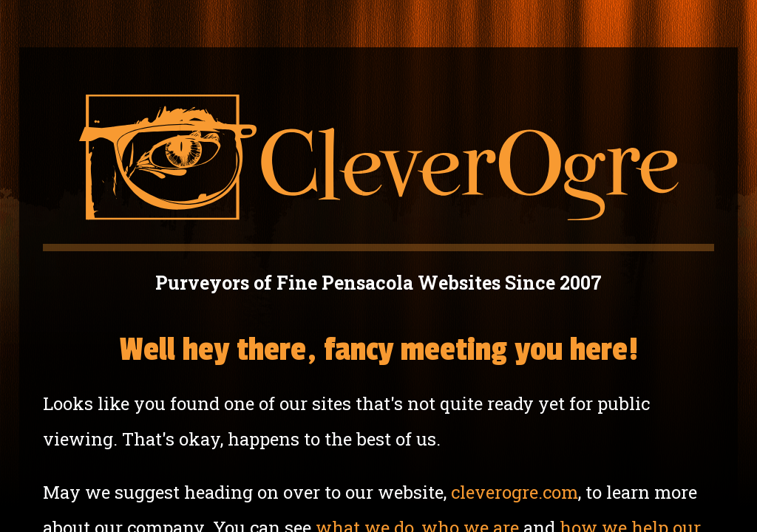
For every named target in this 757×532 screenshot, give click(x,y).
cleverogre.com (515, 492)
